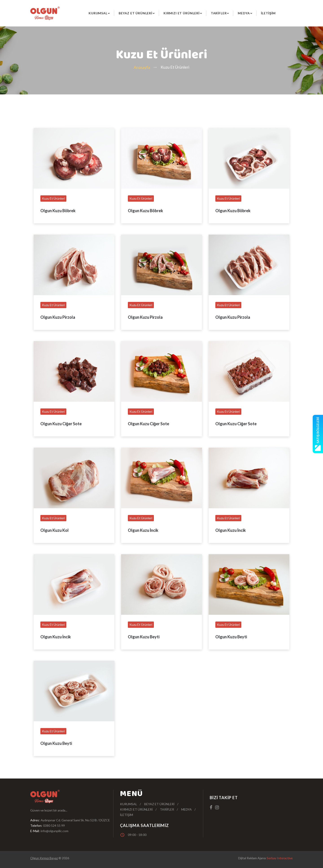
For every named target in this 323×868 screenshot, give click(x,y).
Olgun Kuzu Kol (55, 530)
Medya (244, 13)
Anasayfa (142, 67)
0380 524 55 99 (54, 825)
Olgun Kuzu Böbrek (58, 211)
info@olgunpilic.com (55, 831)
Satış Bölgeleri (318, 434)
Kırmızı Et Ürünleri (182, 13)
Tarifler (219, 13)
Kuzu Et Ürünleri (53, 198)
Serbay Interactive (280, 858)
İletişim (268, 13)
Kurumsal (98, 13)
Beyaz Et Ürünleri (135, 13)
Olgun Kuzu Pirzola (58, 317)
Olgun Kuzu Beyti (144, 637)
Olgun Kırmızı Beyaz (44, 858)
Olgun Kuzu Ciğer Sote (61, 424)
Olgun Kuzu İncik (143, 530)
